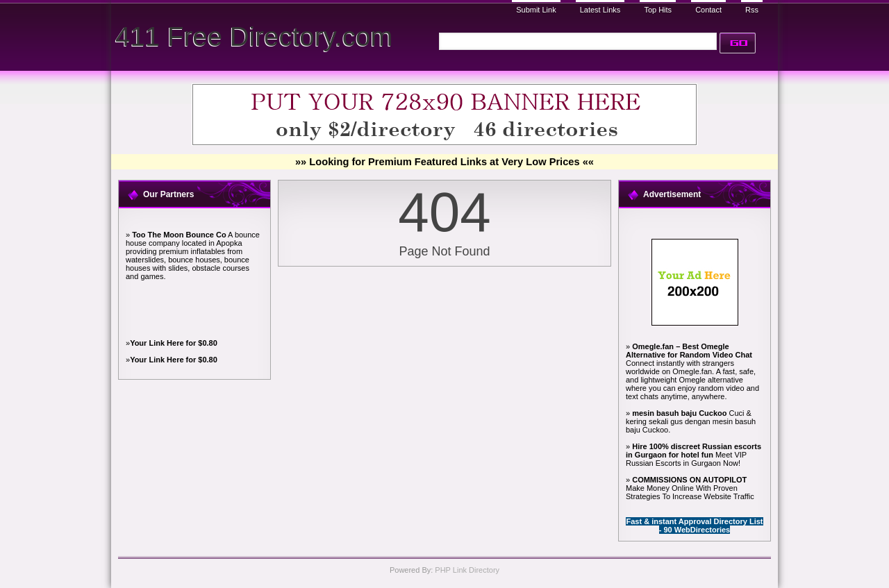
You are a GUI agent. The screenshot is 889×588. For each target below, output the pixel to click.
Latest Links (600, 10)
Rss (752, 10)
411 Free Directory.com (254, 36)
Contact (708, 10)
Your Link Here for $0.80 (174, 343)
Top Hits (658, 10)
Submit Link (536, 10)
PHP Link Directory (467, 570)
